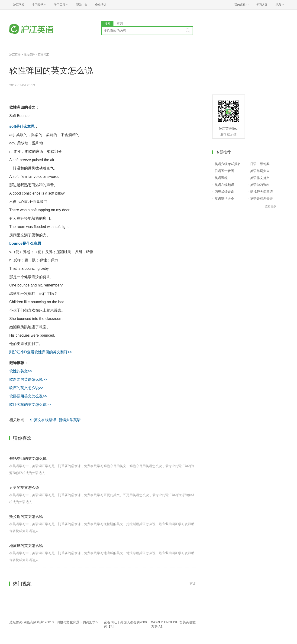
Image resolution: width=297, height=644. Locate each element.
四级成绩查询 (224, 192)
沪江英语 (15, 55)
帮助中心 (82, 5)
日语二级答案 (260, 164)
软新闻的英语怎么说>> (28, 379)
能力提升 (29, 55)
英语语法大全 (224, 199)
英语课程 (221, 178)
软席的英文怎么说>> (26, 388)
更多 (193, 584)
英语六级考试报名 (228, 164)
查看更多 (271, 206)
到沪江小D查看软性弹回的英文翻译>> (41, 352)
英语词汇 (43, 55)
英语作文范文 (260, 178)
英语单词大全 (260, 171)
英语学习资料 (260, 185)
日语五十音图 (224, 171)
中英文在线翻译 (43, 420)
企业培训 (101, 5)
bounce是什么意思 (25, 243)
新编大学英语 (70, 420)
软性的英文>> (21, 371)
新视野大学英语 (261, 192)
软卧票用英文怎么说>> (28, 396)
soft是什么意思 (22, 126)
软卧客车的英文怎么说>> (30, 405)
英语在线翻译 (224, 185)
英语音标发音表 (261, 199)
